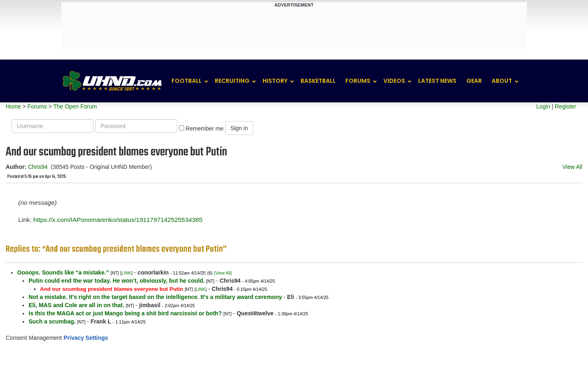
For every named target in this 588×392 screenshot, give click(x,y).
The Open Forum (75, 106)
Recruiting (232, 81)
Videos (394, 81)
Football (187, 81)
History (275, 81)
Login (543, 106)
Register (566, 106)
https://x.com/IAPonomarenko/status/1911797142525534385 (118, 220)
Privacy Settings (86, 338)
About (502, 81)
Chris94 (38, 167)
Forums (358, 81)
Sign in (239, 128)
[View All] (223, 273)
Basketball (318, 81)
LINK (127, 273)
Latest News (437, 81)
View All (572, 167)
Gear (474, 81)
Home (13, 106)
